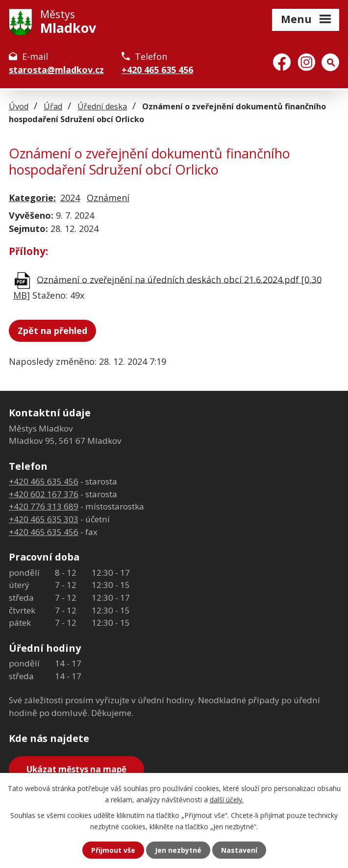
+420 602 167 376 (44, 494)
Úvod (19, 106)
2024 (70, 198)
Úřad (53, 106)
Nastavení (239, 850)
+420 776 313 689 (44, 506)
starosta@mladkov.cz (56, 70)
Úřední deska (102, 106)
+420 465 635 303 (44, 519)
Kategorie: (32, 198)
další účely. (227, 799)
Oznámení (108, 198)
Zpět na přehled (52, 331)
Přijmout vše (113, 850)
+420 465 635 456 (157, 70)
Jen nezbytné (178, 850)
